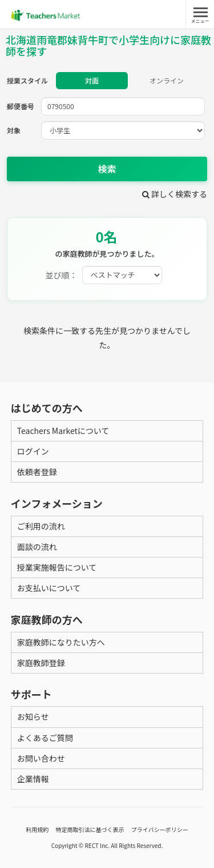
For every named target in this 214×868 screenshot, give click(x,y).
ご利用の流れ (41, 526)
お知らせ (33, 716)
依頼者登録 (37, 472)
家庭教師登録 (41, 663)
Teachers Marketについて (63, 431)
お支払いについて (49, 588)
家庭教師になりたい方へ (61, 642)
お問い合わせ (41, 758)
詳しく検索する (175, 194)
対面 (92, 80)
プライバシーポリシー (160, 829)
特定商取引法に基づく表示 (90, 829)
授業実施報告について (57, 567)
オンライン (167, 80)
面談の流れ (37, 547)
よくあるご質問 (45, 738)
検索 (107, 169)
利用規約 (37, 829)
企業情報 (33, 779)
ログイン (33, 451)
